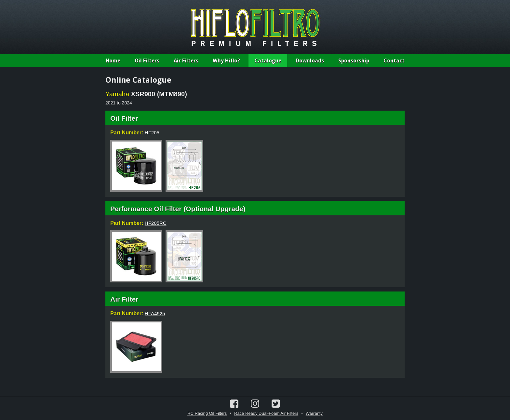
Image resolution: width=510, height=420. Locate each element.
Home (113, 61)
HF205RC (156, 223)
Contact (394, 61)
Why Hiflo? (226, 61)
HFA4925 (155, 313)
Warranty (314, 413)
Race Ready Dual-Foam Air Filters (266, 413)
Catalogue (268, 61)
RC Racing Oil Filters (207, 413)
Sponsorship (354, 61)
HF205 (152, 133)
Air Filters (186, 61)
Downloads (310, 61)
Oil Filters (147, 61)
